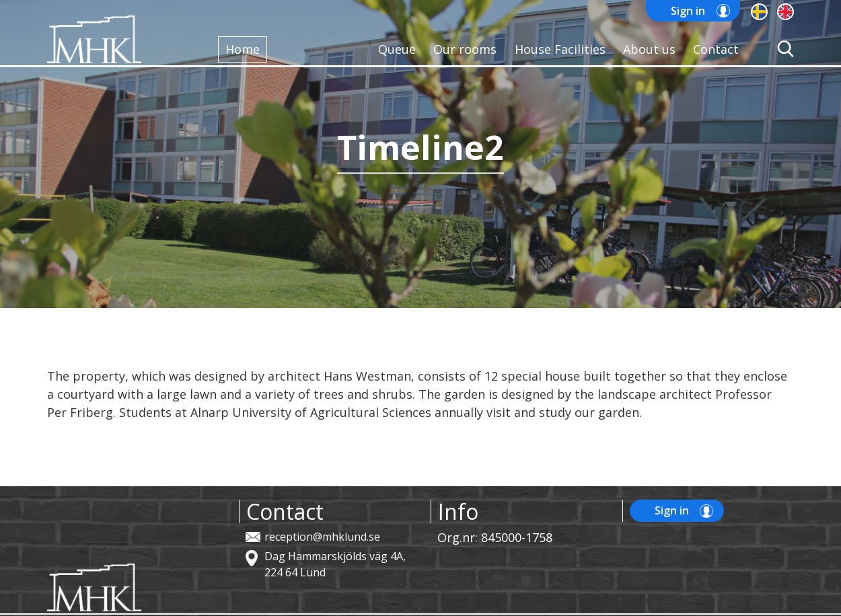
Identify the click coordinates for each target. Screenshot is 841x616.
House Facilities (560, 49)
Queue (397, 49)
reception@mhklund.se (322, 537)
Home (243, 49)
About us (649, 49)
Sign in (688, 11)
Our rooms (465, 49)
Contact (716, 49)
